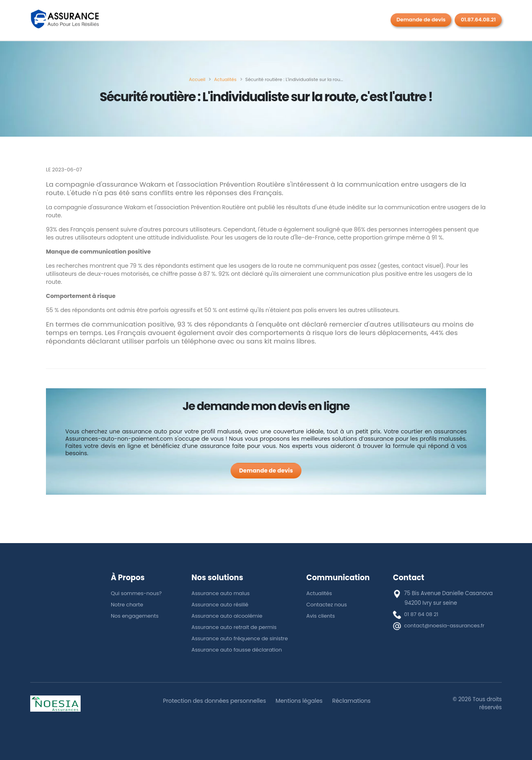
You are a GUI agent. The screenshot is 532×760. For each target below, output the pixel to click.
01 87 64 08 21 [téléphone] (422, 614)
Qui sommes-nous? (137, 593)
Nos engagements (136, 616)
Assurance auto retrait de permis (236, 627)
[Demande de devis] (266, 471)
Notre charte (128, 605)
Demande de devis (421, 20)
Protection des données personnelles (213, 701)
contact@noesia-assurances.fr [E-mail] (446, 626)
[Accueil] (197, 79)
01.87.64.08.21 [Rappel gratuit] (478, 20)
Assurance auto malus (221, 593)
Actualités (320, 593)
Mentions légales (300, 701)
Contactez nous (327, 605)
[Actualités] (225, 79)
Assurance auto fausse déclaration (238, 650)
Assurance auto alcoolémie (228, 616)
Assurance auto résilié (221, 605)
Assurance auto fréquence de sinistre (241, 638)
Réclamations (354, 701)
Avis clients (321, 616)
